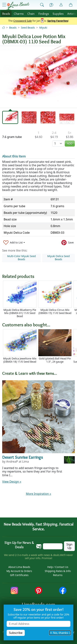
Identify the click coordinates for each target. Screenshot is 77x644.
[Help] (51, 5)
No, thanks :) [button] (60, 633)
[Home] (3, 28)
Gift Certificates (19, 575)
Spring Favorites (58, 21)
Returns (58, 575)
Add (70, 144)
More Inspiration (38, 494)
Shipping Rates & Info (58, 571)
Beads (6, 14)
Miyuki (43, 28)
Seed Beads (28, 28)
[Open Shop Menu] (4, 5)
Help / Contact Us (58, 567)
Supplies (58, 14)
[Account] (61, 5)
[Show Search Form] (42, 5)
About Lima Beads (19, 567)
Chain (31, 14)
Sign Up (69, 546)
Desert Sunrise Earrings (23, 457)
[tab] (10, 117)
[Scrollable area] (40, 299)
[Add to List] (14, 243)
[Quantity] (58, 144)
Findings (44, 14)
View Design (12, 482)
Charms (19, 14)
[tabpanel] (38, 77)
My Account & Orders (19, 571)
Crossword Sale (23, 21)
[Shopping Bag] (71, 5)
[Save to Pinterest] (68, 243)
